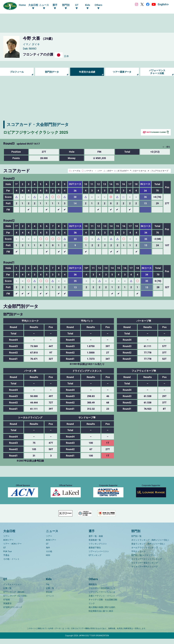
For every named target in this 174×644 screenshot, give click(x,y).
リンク (92, 609)
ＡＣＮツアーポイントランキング (147, 564)
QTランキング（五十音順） (16, 601)
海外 (48, 553)
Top (48, 590)
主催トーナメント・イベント (102, 601)
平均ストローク (138, 557)
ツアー (6, 542)
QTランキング (95, 561)
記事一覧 (7, 593)
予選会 (6, 561)
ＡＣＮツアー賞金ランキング (145, 568)
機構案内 (93, 590)
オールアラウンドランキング (145, 553)
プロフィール (17, 72)
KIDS (48, 561)
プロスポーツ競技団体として (102, 593)
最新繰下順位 (95, 553)
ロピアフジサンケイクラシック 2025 (38, 132)
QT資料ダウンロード (13, 613)
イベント (50, 601)
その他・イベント (11, 564)
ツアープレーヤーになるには (102, 597)
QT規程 (7, 605)
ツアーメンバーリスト (99, 557)
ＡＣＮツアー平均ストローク (145, 572)
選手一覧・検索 (96, 542)
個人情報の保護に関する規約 (102, 613)
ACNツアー (8, 545)
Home (22, 5)
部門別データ (52, 72)
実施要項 (7, 609)
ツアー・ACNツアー (12, 549)
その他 (49, 557)
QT (5, 553)
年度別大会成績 (87, 72)
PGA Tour (8, 557)
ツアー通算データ (122, 72)
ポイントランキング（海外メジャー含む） (151, 545)
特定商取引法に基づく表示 (101, 616)
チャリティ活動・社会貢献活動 (103, 605)
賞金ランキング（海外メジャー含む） (149, 549)
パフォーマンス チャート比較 (157, 72)
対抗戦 (49, 597)
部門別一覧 (136, 542)
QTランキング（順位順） (15, 597)
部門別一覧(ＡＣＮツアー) (143, 561)
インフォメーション (12, 590)
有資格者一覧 (95, 545)
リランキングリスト (98, 549)
